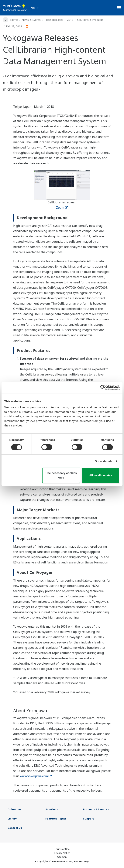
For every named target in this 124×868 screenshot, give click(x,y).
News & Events (31, 20)
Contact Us (15, 828)
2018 (70, 20)
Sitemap (62, 857)
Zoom (62, 208)
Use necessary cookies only (61, 475)
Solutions (52, 809)
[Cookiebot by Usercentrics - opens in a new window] (103, 388)
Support (89, 819)
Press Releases (54, 20)
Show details (104, 461)
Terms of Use (62, 849)
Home (14, 20)
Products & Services (96, 809)
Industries (14, 809)
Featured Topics (56, 819)
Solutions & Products (90, 20)
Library (12, 819)
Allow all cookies (101, 475)
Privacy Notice (62, 853)
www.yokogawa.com (36, 776)
